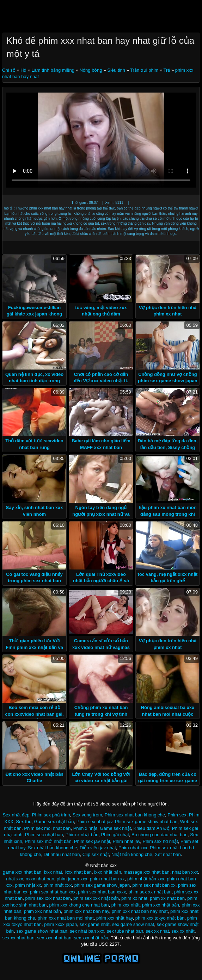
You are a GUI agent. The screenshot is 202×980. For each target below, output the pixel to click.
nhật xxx (14, 879)
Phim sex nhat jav (94, 822)
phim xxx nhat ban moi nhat (66, 918)
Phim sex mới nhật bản (48, 841)
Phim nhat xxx (133, 848)
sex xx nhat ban (19, 938)
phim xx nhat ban (167, 898)
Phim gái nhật (115, 835)
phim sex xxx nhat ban (48, 898)
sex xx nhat (157, 931)
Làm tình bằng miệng (53, 70)
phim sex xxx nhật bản (96, 898)
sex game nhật (95, 924)
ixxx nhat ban (78, 872)
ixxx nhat (53, 872)
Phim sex (177, 815)
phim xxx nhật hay (115, 918)
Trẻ (167, 70)
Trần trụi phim (144, 70)
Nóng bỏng (91, 70)
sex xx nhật (183, 931)
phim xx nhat (134, 898)
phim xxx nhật (126, 905)
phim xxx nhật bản (161, 905)
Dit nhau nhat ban (62, 854)
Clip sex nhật (96, 854)
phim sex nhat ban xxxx (102, 892)
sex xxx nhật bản (91, 938)
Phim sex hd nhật (160, 841)
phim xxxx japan (60, 924)
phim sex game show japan (102, 885)
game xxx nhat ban (22, 872)
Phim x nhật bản (82, 835)
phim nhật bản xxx (146, 879)
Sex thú (24, 822)
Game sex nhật (115, 828)
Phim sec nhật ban (44, 835)
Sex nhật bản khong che (53, 848)
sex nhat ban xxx (87, 931)
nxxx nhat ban (40, 879)
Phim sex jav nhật (92, 841)
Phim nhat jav (127, 841)
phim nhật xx (28, 885)
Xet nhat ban (168, 854)
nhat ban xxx (185, 872)
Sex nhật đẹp (16, 815)
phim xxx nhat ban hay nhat (140, 911)
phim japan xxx (72, 879)
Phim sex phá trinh (51, 815)
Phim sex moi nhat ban (47, 828)
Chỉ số (9, 70)
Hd (23, 70)
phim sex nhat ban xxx (53, 892)
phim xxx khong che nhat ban (79, 905)
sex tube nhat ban (125, 931)
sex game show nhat (133, 924)
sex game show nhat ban (42, 931)
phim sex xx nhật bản (150, 892)
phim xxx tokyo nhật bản (160, 918)
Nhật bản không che (132, 854)
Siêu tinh (116, 70)
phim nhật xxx (57, 885)
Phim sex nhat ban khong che (135, 815)
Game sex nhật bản (54, 822)
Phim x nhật (85, 828)
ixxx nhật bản (108, 872)
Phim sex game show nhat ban (146, 822)
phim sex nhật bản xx (154, 885)
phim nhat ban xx (107, 879)
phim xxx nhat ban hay (86, 911)
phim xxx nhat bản (42, 911)
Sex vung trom (87, 815)
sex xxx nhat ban (54, 938)
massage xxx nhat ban (147, 872)
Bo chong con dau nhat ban (160, 835)
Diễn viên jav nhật (98, 848)
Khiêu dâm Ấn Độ (152, 828)
